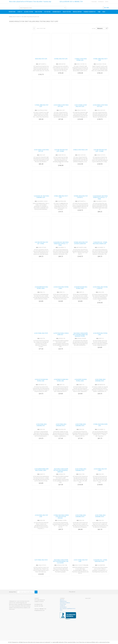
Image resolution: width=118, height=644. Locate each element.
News (61, 610)
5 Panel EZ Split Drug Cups (80, 150)
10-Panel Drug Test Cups (61, 59)
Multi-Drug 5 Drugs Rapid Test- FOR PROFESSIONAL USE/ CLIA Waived (61, 561)
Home (10, 17)
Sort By (94, 28)
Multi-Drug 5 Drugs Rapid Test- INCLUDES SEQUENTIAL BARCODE (61, 470)
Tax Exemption (63, 607)
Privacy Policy (63, 604)
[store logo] (9, 5)
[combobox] (43, 8)
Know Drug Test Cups (41, 59)
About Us (62, 600)
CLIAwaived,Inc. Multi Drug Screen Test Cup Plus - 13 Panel (100, 197)
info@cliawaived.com (39, 610)
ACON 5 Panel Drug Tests (41, 333)
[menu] (59, 12)
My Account (94, 2)
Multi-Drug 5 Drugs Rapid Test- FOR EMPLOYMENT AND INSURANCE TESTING (80, 335)
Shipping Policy (63, 601)
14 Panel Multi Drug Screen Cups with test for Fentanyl (61, 517)
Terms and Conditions (65, 603)
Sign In (107, 2)
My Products (101, 2)
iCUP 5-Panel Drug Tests (41, 560)
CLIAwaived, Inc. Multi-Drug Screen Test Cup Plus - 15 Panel (61, 244)
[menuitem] (12, 12)
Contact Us (62, 606)
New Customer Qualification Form (68, 609)
